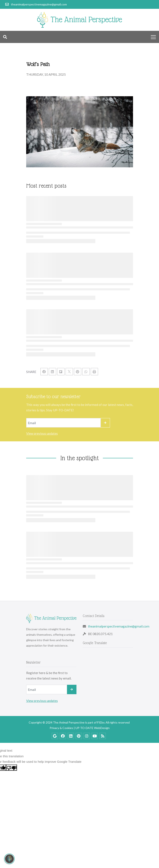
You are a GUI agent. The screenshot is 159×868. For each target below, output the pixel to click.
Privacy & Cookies (61, 728)
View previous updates (42, 433)
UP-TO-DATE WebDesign (92, 728)
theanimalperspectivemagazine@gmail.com (119, 626)
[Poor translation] (12, 768)
